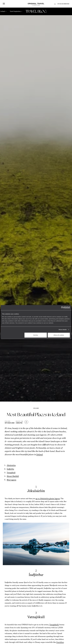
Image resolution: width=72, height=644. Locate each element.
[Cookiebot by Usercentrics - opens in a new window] (62, 308)
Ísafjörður (10, 469)
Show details (63, 330)
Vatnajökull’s (54, 625)
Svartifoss (60, 642)
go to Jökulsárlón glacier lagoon (48, 498)
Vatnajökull (11, 473)
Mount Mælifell (13, 476)
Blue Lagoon (11, 480)
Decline (36, 335)
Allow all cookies (59, 335)
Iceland (36, 408)
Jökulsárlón (11, 465)
